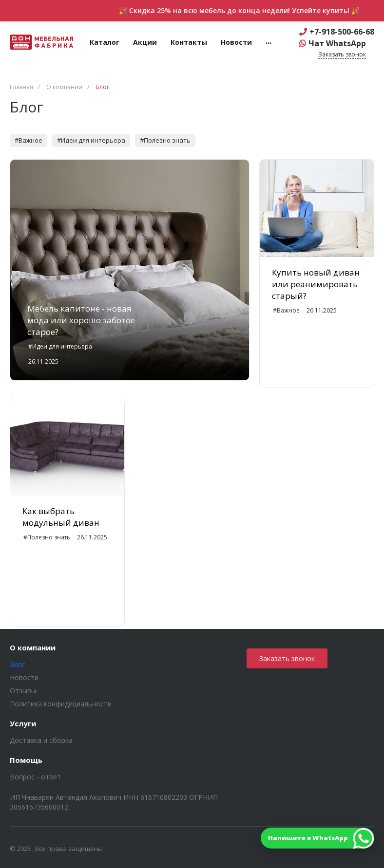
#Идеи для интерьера (91, 140)
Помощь (26, 760)
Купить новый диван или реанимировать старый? (316, 284)
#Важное (29, 140)
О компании (33, 648)
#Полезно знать (165, 140)
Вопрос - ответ (35, 777)
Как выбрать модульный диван (61, 517)
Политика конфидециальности (61, 704)
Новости (24, 677)
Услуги (23, 724)
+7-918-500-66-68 (342, 32)
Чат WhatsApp (337, 43)
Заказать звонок (287, 658)
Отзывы (23, 691)
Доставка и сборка (41, 740)
